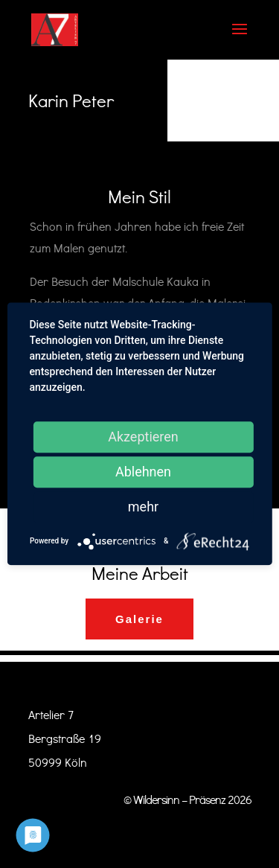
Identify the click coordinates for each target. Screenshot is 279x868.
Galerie (139, 619)
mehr (143, 507)
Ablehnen (143, 472)
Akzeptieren (143, 437)
